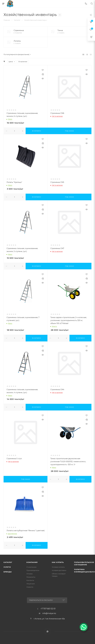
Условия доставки (59, 570)
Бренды (8, 572)
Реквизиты (31, 577)
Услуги (7, 567)
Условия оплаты (58, 567)
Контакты (30, 580)
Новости (30, 587)
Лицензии (31, 584)
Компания (32, 562)
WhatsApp (47, 631)
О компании (31, 567)
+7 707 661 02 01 (48, 609)
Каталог (8, 562)
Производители (33, 570)
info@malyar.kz (49, 613)
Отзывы (30, 574)
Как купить (58, 562)
